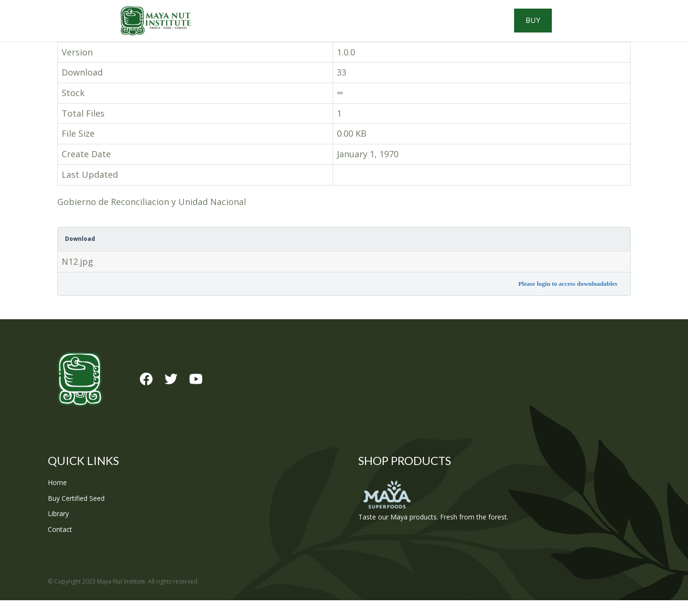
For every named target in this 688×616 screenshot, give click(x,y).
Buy (597, 29)
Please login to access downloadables (568, 299)
